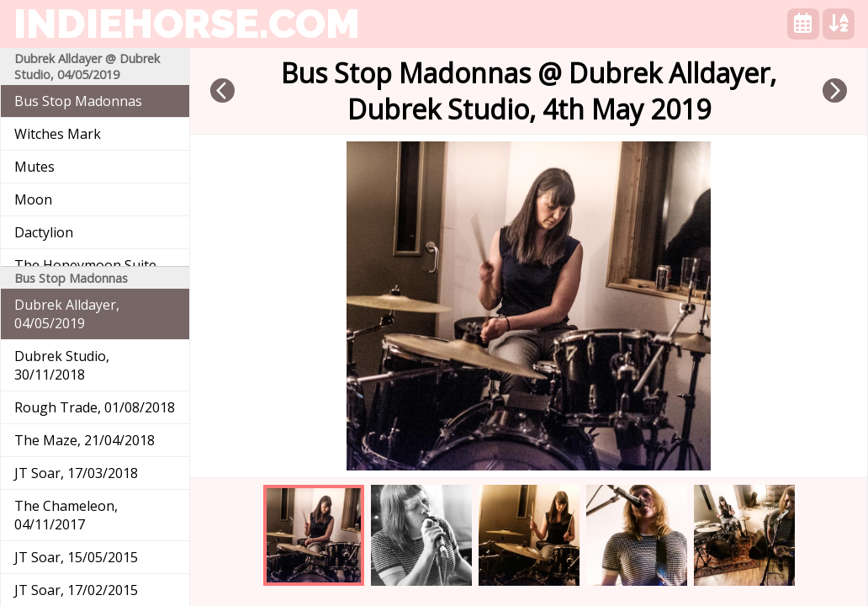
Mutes (34, 167)
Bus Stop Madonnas (78, 101)
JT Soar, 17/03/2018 (76, 473)
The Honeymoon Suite (85, 265)
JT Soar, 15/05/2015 (76, 557)
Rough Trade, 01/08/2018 (95, 407)
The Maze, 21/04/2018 (85, 440)
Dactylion (44, 232)
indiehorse (187, 24)
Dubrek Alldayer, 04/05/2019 (67, 314)
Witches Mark (58, 134)
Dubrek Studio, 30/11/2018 (62, 365)
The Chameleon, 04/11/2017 (66, 515)
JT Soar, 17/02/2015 (76, 590)
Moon (33, 199)
